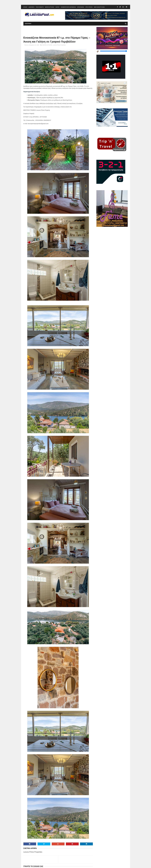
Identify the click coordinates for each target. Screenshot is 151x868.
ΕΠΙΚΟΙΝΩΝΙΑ (81, 7)
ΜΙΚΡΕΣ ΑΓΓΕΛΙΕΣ (50, 7)
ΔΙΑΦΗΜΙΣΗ (31, 7)
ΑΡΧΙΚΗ (25, 7)
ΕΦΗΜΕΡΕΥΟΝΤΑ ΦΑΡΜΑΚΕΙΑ (68, 7)
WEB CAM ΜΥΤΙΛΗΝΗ (99, 7)
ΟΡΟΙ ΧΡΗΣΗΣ (89, 7)
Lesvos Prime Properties (59, 45)
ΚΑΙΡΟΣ (57, 7)
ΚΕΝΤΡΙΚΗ (28, 24)
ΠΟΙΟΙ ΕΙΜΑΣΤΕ (40, 7)
